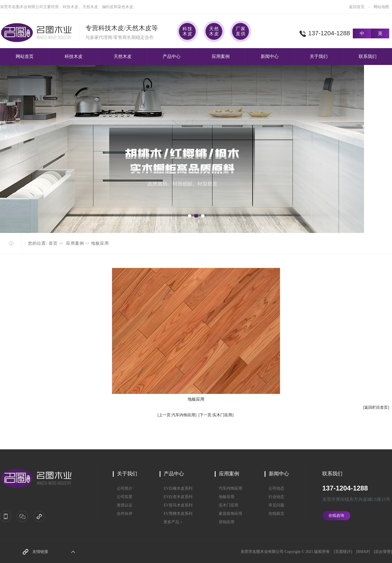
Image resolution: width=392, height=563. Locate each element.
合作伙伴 (123, 514)
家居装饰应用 (228, 514)
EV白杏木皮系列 (176, 497)
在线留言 (274, 514)
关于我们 (319, 56)
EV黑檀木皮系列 (176, 514)
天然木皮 (123, 56)
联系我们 (368, 56)
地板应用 (225, 497)
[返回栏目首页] (376, 407)
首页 (53, 243)
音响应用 (225, 522)
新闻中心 (270, 56)
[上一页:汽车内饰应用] (177, 415)
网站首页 (25, 56)
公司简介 (123, 488)
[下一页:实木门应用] (216, 415)
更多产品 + (171, 522)
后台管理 (383, 552)
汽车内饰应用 (228, 488)
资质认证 (123, 505)
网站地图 (381, 7)
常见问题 (274, 505)
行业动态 (274, 497)
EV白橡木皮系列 (176, 488)
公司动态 (274, 488)
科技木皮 (74, 56)
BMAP (363, 552)
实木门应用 (227, 505)
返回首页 (357, 7)
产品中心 (172, 56)
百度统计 (343, 552)
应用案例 (221, 56)
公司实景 (123, 497)
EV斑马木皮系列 (176, 505)
